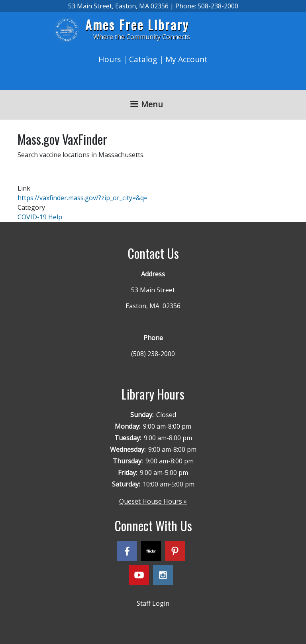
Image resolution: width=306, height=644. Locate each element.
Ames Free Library (137, 25)
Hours (110, 59)
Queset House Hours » (153, 501)
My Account (186, 59)
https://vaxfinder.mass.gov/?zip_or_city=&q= (82, 198)
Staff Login (153, 603)
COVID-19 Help (40, 217)
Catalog (143, 59)
